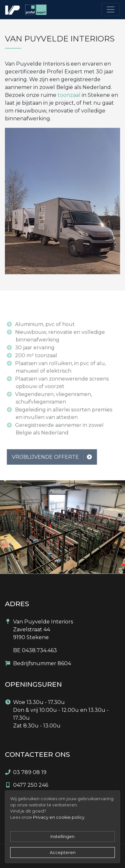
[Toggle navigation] (111, 9)
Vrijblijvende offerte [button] (54, 469)
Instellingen (62, 837)
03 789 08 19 (30, 772)
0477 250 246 (31, 785)
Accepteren (63, 853)
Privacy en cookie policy (59, 817)
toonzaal (69, 95)
